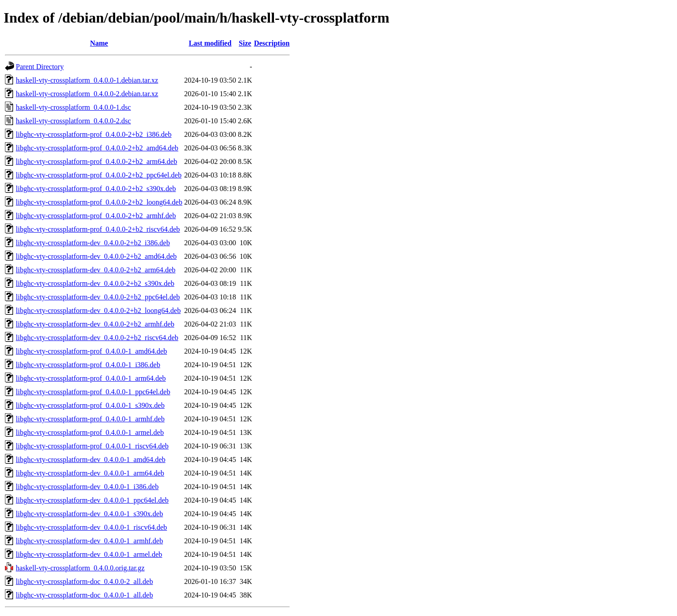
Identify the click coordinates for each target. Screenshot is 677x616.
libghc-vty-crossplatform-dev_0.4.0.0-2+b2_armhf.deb (95, 324)
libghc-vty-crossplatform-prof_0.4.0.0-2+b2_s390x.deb (96, 189)
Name (99, 43)
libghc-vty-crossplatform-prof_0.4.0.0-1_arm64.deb (91, 378)
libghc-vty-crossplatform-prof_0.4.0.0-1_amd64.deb (91, 351)
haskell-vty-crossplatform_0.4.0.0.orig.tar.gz (80, 568)
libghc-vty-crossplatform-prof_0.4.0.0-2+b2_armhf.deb (96, 216)
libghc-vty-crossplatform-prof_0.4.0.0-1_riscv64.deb (92, 446)
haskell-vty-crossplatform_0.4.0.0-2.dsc (73, 121)
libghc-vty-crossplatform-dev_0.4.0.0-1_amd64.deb (90, 460)
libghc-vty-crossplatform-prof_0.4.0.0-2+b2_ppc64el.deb (99, 175)
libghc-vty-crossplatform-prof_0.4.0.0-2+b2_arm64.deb (96, 161)
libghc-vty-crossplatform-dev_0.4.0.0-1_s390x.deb (89, 514)
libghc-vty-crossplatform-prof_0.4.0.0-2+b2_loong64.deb (99, 202)
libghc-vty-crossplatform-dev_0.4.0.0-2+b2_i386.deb (93, 243)
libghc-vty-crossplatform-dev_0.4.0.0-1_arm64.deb (90, 473)
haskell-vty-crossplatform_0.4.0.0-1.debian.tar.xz (87, 80)
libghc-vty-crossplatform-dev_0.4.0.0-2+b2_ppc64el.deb (98, 297)
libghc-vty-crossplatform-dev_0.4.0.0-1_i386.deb (87, 487)
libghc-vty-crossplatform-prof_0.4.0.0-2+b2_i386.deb (94, 134)
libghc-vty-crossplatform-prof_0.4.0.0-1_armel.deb (90, 432)
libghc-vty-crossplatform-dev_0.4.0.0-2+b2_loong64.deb (98, 310)
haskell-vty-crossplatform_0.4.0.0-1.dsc (73, 107)
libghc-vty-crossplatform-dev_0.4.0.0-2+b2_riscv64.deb (97, 338)
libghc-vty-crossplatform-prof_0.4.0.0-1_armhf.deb (90, 419)
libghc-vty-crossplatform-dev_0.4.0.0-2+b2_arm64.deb (96, 270)
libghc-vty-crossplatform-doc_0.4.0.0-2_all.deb (84, 581)
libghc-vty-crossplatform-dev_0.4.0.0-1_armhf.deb (89, 541)
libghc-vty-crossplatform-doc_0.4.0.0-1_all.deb (84, 595)
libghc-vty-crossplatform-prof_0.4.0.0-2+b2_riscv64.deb (98, 229)
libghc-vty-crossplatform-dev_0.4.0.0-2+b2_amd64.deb (96, 256)
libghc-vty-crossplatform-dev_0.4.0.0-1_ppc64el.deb (92, 500)
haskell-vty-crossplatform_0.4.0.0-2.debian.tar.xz (87, 94)
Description (272, 43)
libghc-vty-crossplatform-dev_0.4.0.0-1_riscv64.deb (91, 527)
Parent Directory (40, 67)
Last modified (210, 43)
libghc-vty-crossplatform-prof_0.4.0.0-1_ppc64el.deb (93, 392)
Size (245, 43)
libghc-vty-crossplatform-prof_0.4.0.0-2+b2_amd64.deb (97, 148)
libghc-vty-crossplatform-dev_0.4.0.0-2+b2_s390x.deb (95, 283)
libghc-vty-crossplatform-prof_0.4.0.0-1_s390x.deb (90, 405)
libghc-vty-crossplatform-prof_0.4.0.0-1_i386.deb (88, 365)
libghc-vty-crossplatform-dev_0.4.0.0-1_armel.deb (89, 554)
